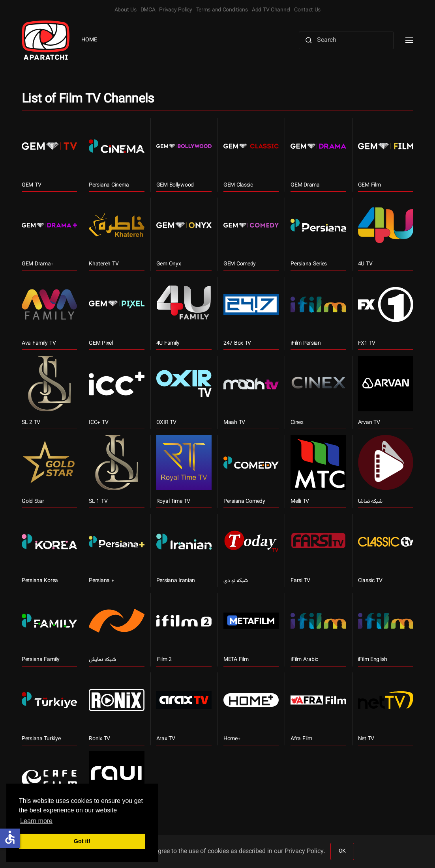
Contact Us (307, 10)
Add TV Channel (271, 10)
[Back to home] (46, 40)
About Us (126, 10)
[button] (409, 40)
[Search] (346, 40)
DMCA (148, 10)
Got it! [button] (82, 841)
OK (342, 851)
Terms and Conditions (222, 10)
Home (89, 40)
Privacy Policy (175, 10)
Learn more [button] (36, 821)
